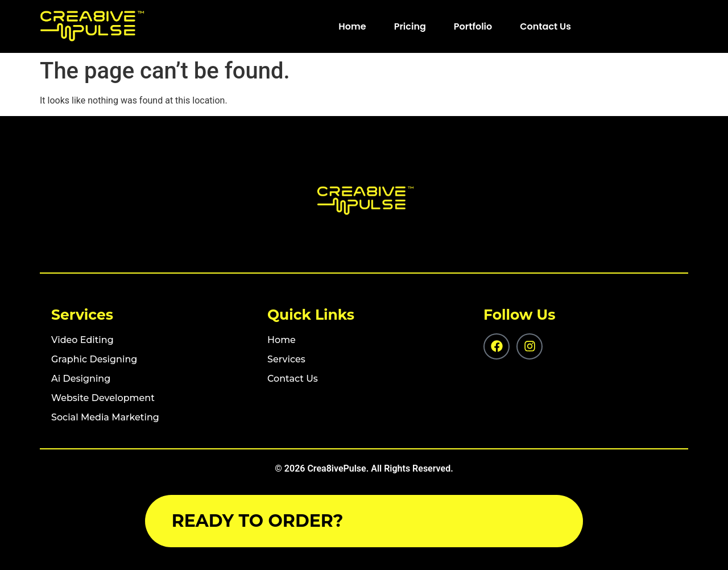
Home (352, 26)
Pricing (410, 26)
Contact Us (545, 26)
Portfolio (473, 26)
